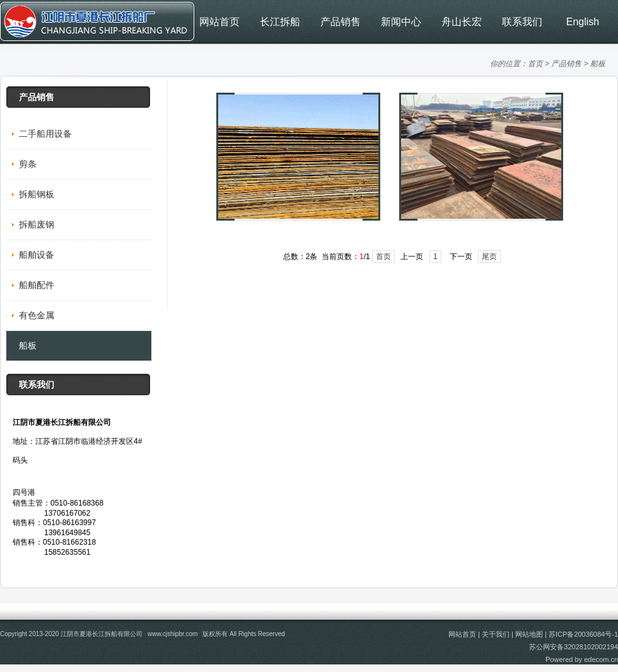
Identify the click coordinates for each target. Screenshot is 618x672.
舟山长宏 (462, 22)
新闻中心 (401, 22)
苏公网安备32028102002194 (574, 647)
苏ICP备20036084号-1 (583, 634)
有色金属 (37, 315)
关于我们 (496, 634)
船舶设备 (37, 255)
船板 (598, 64)
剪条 (28, 164)
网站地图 (529, 634)
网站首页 (219, 22)
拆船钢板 (37, 194)
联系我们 (522, 22)
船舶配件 (37, 285)
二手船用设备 (45, 134)
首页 (535, 64)
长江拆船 (280, 22)
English (583, 22)
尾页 (489, 257)
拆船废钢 (37, 224)
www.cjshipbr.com (172, 634)
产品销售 (341, 22)
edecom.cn (601, 659)
